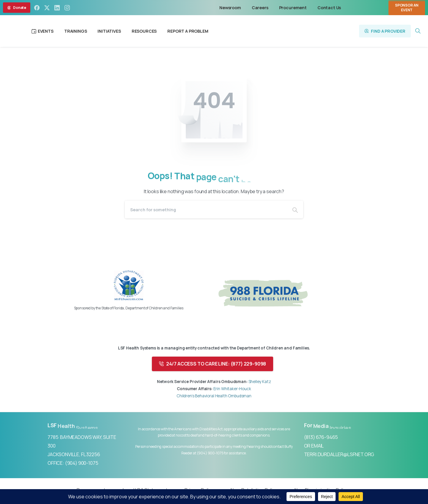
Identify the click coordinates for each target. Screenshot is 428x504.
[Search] (206, 210)
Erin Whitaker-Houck (232, 389)
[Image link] (129, 285)
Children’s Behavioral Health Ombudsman (214, 396)
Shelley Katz (259, 382)
